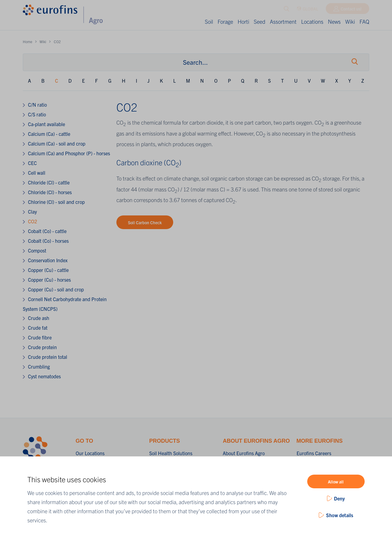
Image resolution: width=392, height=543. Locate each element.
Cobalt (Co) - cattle (47, 231)
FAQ (364, 21)
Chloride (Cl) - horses (50, 192)
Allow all (336, 482)
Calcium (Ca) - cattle (49, 134)
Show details (340, 515)
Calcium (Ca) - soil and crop (57, 143)
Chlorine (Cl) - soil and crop (56, 202)
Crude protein (42, 347)
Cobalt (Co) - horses (48, 241)
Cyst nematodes (44, 376)
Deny (339, 498)
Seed (260, 21)
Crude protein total (48, 357)
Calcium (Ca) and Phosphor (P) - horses (69, 153)
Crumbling (39, 366)
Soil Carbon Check (145, 222)
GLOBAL (307, 10)
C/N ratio (37, 105)
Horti (243, 21)
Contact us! (351, 10)
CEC (32, 163)
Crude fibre (40, 337)
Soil (209, 21)
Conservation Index (48, 260)
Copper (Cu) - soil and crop (56, 289)
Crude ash (39, 318)
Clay (32, 211)
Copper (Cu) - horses (49, 280)
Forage (225, 21)
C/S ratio (37, 114)
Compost (37, 250)
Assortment (283, 21)
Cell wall (37, 173)
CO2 (33, 221)
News (334, 21)
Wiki (350, 21)
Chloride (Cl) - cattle (49, 182)
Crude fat (38, 328)
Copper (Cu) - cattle (48, 270)
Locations (312, 21)
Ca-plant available (46, 124)
